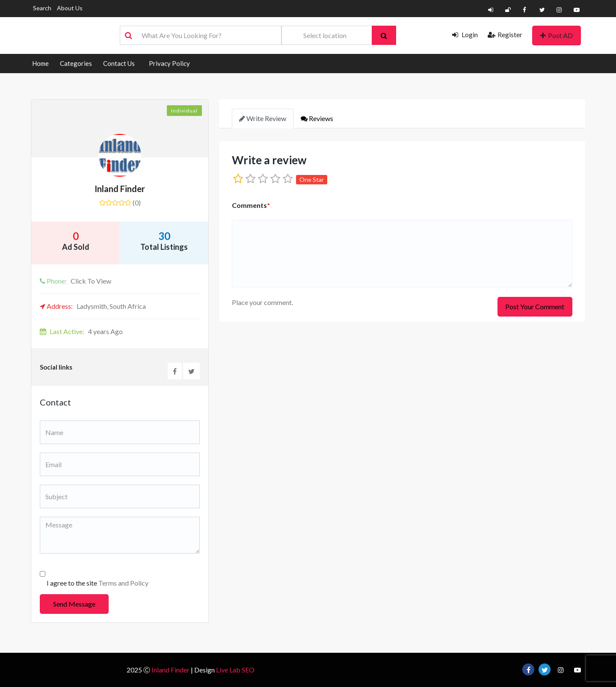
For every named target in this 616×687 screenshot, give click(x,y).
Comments (251, 205)
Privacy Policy (169, 63)
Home (40, 63)
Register (505, 34)
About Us (70, 8)
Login (465, 34)
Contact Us (119, 63)
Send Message (74, 604)
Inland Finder (120, 189)
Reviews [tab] (317, 118)
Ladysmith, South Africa (93, 306)
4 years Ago (81, 331)
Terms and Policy (123, 583)
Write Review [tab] (263, 118)
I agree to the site (98, 583)
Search (42, 8)
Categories (76, 63)
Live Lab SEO (235, 670)
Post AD (557, 35)
